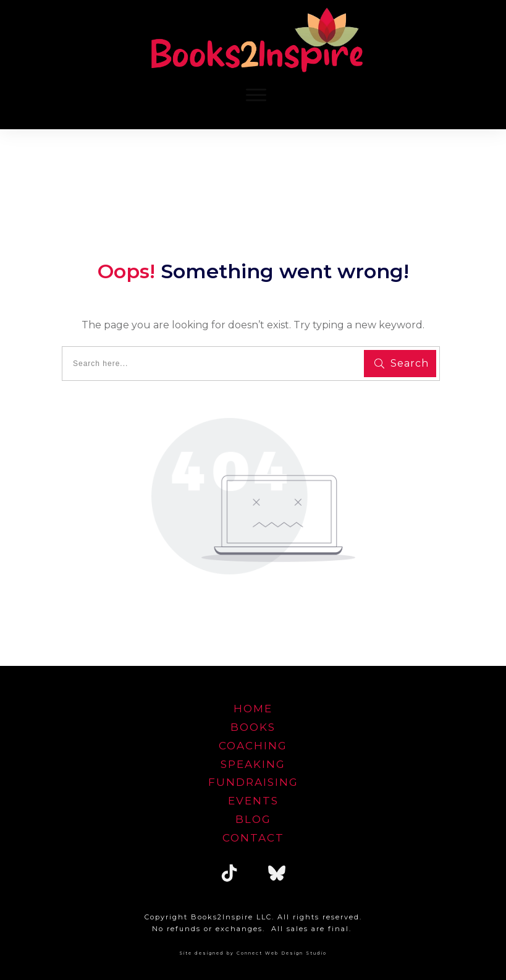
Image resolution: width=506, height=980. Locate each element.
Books (253, 727)
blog (253, 819)
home (253, 709)
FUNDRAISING (253, 782)
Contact (253, 838)
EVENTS (253, 801)
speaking (253, 764)
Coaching (253, 746)
